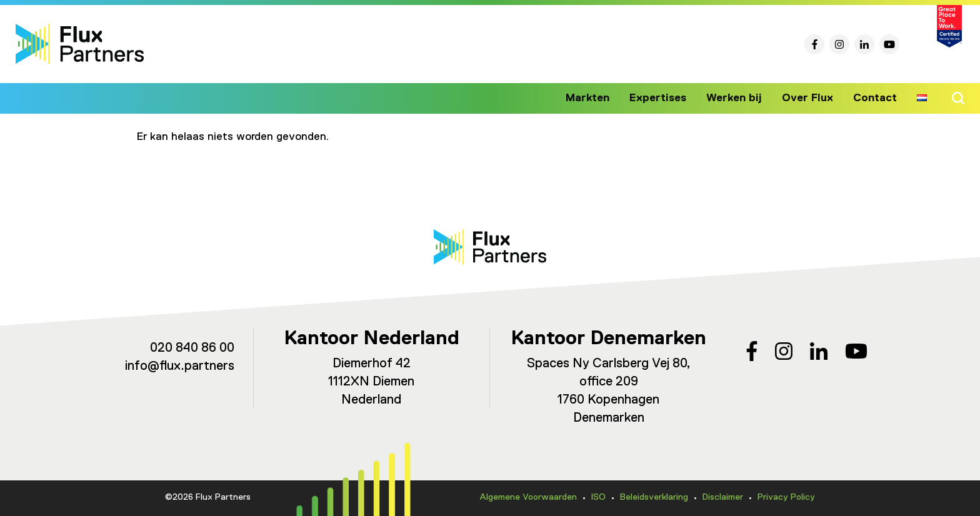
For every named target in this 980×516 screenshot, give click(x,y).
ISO (598, 497)
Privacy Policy (786, 497)
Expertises (667, 98)
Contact (876, 98)
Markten (599, 98)
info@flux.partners (180, 366)
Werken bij (740, 98)
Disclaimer (723, 497)
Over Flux (810, 98)
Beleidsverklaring (654, 497)
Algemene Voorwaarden (528, 497)
